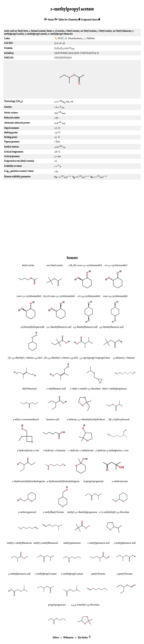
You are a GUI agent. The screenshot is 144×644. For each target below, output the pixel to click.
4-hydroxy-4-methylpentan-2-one (112, 451)
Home (51, 20)
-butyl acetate (55, 265)
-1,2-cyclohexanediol (116, 265)
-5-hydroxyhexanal (119, 420)
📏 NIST (59, 38)
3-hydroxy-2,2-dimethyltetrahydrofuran (86, 420)
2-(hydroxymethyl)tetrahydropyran (28, 481)
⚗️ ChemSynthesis (74, 38)
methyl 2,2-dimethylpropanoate (82, 512)
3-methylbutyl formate (53, 512)
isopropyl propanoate (93, 481)
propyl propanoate (57, 605)
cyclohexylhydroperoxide (32, 327)
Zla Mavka (83, 638)
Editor (56, 638)
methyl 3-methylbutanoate (46, 543)
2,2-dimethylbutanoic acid (59, 327)
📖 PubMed (89, 38)
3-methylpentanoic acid (125, 543)
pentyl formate (98, 574)
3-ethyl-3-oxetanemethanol (26, 420)
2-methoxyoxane (120, 481)
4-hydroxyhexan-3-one (28, 451)
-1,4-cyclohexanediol (89, 296)
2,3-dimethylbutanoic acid (85, 327)
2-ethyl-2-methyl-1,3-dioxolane (85, 389)
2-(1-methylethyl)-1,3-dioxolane (114, 512)
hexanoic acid (53, 420)
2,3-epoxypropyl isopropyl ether (95, 358)
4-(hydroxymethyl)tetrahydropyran (63, 481)
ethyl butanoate (29, 389)
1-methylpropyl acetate (46, 574)
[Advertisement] (72, 207)
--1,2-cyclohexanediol (85, 265)
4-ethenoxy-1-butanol (124, 358)
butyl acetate (28, 265)
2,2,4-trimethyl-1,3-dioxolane (85, 605)
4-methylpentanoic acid (19, 574)
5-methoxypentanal (27, 512)
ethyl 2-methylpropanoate (114, 389)
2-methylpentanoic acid (98, 543)
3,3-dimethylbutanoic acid (111, 327)
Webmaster (68, 638)
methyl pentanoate (72, 543)
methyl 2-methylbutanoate (19, 543)
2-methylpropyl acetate (72, 574)
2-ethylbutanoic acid (56, 389)
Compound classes (89, 20)
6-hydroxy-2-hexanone (54, 451)
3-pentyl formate (125, 574)
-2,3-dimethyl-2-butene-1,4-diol (25, 358)
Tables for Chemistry (68, 20)
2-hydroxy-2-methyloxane (81, 451)
